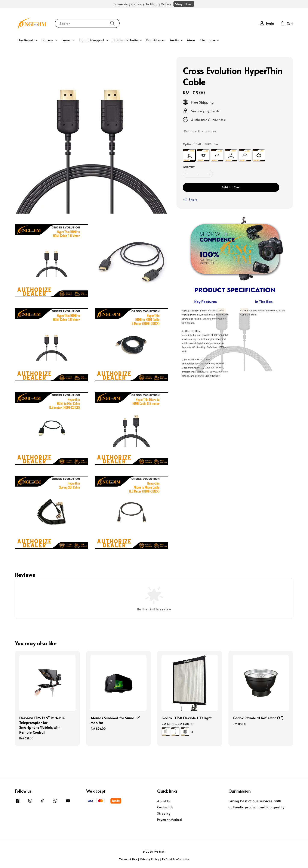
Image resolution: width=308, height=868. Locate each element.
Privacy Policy (150, 859)
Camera (47, 40)
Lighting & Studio (125, 40)
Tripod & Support (92, 40)
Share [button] (190, 200)
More (191, 40)
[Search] (113, 23)
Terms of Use (128, 859)
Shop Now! (184, 4)
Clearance (207, 40)
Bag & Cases (155, 40)
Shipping (164, 813)
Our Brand (25, 40)
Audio (174, 40)
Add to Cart (231, 187)
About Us (164, 801)
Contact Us (165, 807)
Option (201, 144)
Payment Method (170, 820)
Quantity (189, 167)
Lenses (66, 40)
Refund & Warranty (175, 859)
